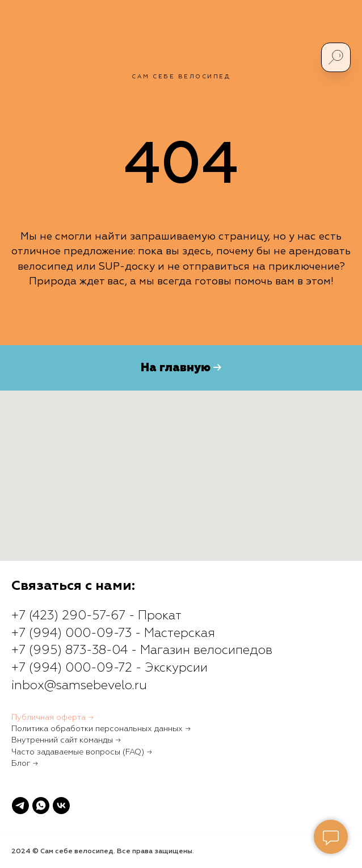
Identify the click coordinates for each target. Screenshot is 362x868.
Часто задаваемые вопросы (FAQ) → (82, 752)
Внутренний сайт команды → (66, 740)
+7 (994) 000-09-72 (72, 668)
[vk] (61, 806)
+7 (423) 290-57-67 (68, 616)
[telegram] (20, 806)
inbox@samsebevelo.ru (79, 686)
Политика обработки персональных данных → (101, 729)
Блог (21, 764)
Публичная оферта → (52, 718)
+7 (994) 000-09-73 (71, 634)
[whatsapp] (41, 806)
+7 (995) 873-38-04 (70, 651)
